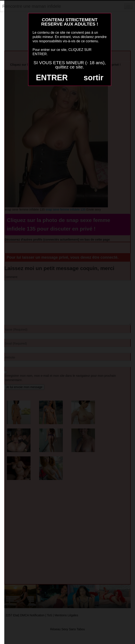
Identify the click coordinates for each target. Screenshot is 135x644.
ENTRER (52, 78)
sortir (94, 78)
